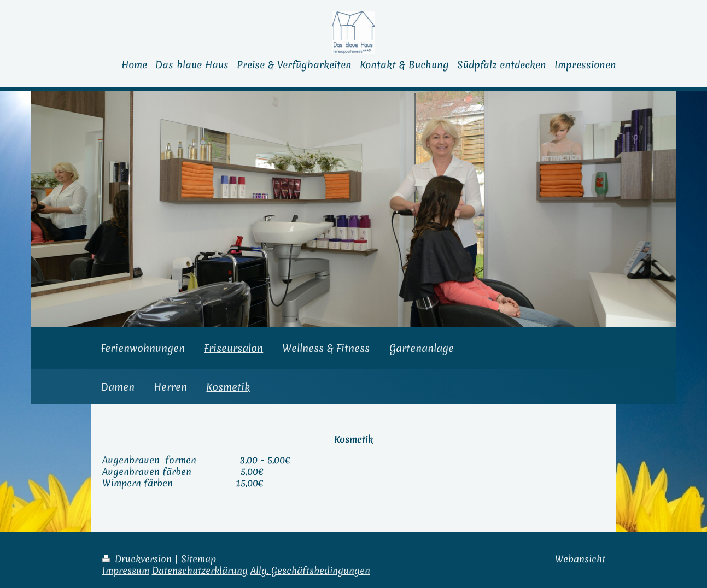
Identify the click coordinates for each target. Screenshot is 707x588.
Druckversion (138, 559)
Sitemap (198, 559)
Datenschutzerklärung (200, 571)
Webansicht (580, 559)
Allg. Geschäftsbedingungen (310, 571)
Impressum (126, 571)
